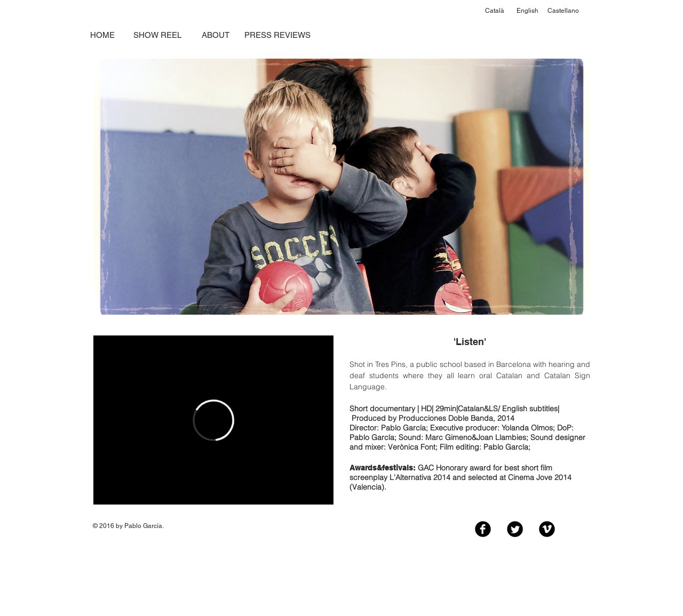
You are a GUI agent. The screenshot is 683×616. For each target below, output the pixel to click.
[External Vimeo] (213, 420)
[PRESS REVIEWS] (277, 35)
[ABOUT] (215, 35)
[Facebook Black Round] (483, 529)
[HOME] (102, 35)
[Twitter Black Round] (515, 529)
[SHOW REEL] (157, 35)
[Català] (494, 11)
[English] (527, 11)
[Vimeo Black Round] (547, 529)
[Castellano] (563, 11)
